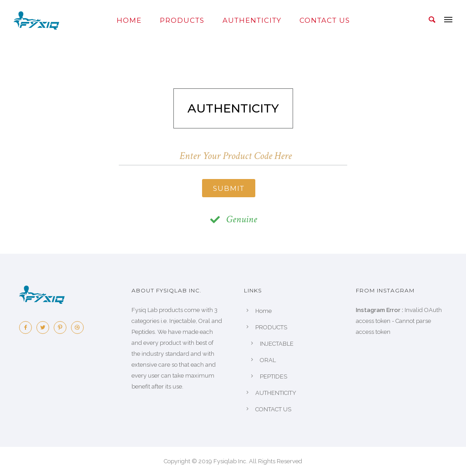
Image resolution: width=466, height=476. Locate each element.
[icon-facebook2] (28, 328)
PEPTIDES (274, 376)
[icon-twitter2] (45, 328)
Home (129, 20)
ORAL (268, 360)
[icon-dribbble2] (80, 328)
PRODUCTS (182, 20)
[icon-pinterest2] (62, 328)
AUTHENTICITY (252, 20)
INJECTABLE (277, 344)
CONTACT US (325, 20)
